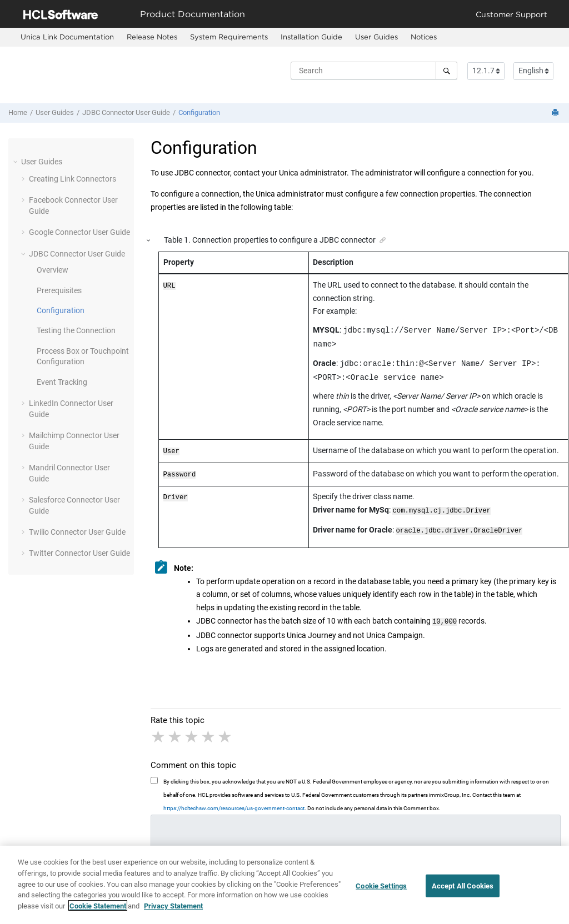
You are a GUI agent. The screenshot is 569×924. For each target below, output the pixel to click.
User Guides (376, 37)
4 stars (209, 731)
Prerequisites (59, 290)
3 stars (192, 731)
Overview (53, 270)
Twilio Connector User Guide (77, 532)
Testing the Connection (76, 330)
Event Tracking (62, 382)
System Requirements (229, 37)
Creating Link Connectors (73, 179)
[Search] (446, 71)
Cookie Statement (98, 911)
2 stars (176, 731)
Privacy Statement (173, 911)
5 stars (226, 731)
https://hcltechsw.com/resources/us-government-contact (234, 803)
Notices (424, 37)
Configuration (199, 112)
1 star (159, 731)
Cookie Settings (381, 891)
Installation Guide (311, 37)
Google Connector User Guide (79, 232)
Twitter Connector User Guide (79, 553)
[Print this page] (556, 113)
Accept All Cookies (463, 891)
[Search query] (374, 71)
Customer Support (511, 14)
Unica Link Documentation (67, 37)
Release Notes (152, 37)
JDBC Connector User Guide (126, 112)
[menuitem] (67, 37)
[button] (17, 162)
